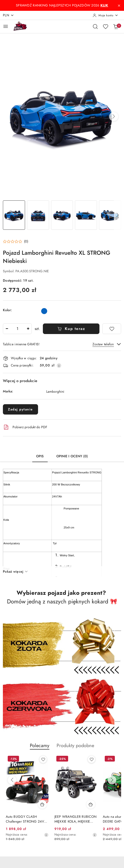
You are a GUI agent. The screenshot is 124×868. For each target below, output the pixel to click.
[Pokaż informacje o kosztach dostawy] (59, 366)
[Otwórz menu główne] (6, 26)
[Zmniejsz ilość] (7, 329)
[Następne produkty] (112, 780)
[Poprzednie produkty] (12, 780)
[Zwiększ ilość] (28, 329)
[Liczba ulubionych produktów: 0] (105, 26)
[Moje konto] (105, 15)
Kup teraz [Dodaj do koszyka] (71, 329)
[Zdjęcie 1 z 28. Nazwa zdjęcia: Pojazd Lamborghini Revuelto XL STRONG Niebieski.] (14, 215)
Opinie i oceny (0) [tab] (72, 456)
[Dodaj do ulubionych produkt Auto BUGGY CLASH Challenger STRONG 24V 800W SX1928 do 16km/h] (91, 759)
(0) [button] (26, 242)
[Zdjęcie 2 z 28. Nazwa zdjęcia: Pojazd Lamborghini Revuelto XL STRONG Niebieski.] (38, 215)
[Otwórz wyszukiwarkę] (95, 26)
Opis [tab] (40, 456)
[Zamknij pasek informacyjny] (119, 6)
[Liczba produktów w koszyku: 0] (116, 26)
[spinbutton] (17, 329)
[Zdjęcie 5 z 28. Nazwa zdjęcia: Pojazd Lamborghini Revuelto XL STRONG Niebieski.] (110, 215)
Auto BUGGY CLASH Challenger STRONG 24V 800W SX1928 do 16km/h (74, 819)
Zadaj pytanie (20, 409)
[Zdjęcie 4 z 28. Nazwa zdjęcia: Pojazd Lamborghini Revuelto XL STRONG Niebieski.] (86, 215)
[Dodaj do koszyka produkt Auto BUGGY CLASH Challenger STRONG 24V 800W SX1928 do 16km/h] (91, 804)
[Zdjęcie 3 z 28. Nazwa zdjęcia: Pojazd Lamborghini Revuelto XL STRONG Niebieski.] (62, 215)
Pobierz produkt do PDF (25, 427)
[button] (114, 117)
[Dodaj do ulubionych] (112, 329)
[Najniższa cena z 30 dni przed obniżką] (46, 835)
